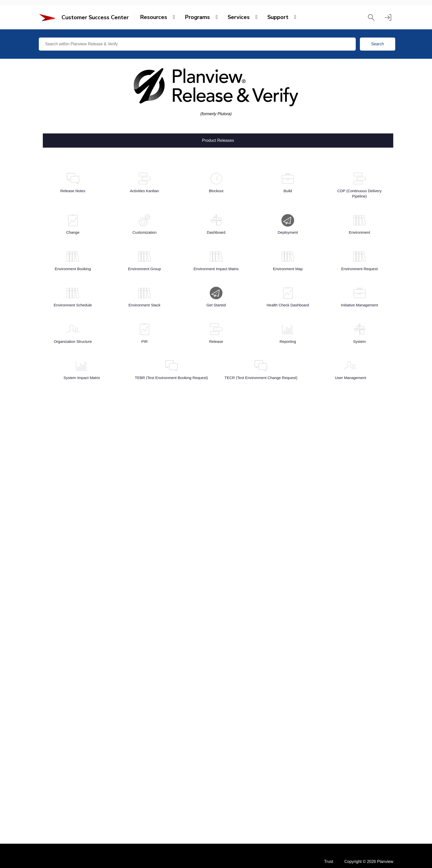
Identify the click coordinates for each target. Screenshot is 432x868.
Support (278, 17)
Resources (154, 17)
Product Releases (218, 140)
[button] (371, 17)
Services (239, 17)
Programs (197, 17)
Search (378, 44)
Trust (329, 862)
